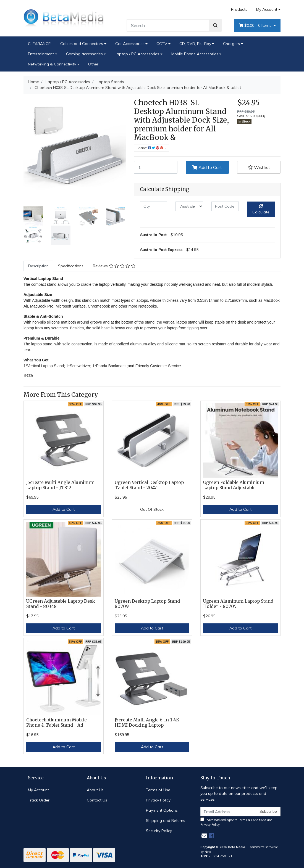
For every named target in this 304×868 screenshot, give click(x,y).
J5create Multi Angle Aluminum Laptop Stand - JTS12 (60, 485)
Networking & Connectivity (52, 64)
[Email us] (204, 836)
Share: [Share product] (150, 148)
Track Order (39, 800)
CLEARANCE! (40, 44)
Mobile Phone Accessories (195, 54)
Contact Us (97, 800)
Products (239, 9)
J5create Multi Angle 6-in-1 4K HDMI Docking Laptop (147, 723)
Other (93, 64)
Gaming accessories (84, 54)
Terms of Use (158, 790)
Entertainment (41, 54)
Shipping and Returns (166, 821)
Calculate (261, 209)
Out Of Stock (152, 509)
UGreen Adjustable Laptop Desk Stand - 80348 (61, 604)
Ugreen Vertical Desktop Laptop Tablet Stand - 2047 (149, 485)
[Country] (189, 206)
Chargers (231, 44)
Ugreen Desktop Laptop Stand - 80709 (149, 604)
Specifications (71, 266)
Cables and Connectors (82, 44)
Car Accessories (130, 44)
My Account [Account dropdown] (267, 9)
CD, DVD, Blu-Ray (195, 44)
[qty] (154, 206)
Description (38, 266)
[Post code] (225, 206)
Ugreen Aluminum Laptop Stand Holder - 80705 (238, 604)
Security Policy (159, 831)
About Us (95, 790)
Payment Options (162, 810)
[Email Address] (228, 812)
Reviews (114, 266)
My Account (38, 790)
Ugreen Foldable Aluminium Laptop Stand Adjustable (234, 485)
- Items (256, 26)
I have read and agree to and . (236, 822)
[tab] (38, 266)
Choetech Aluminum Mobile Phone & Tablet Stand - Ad (57, 723)
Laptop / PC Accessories (137, 54)
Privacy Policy (158, 800)
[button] (259, 167)
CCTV (162, 44)
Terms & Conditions (252, 820)
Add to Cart (207, 167)
